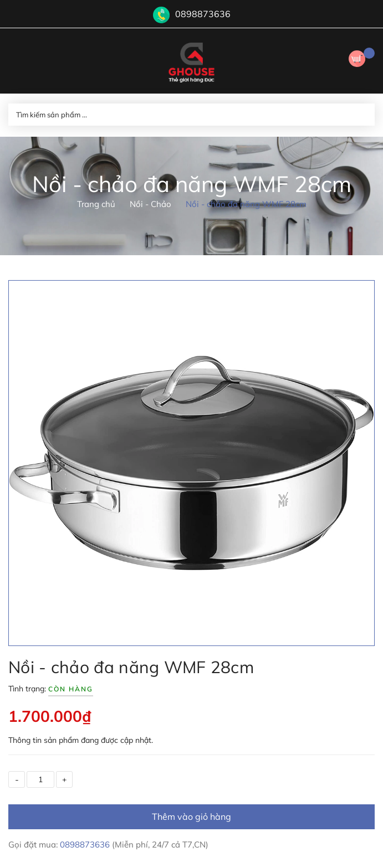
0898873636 (203, 14)
